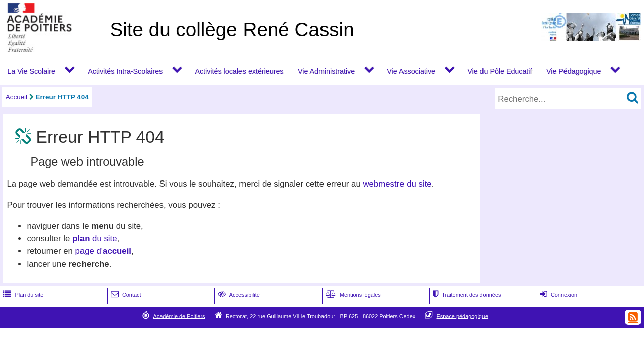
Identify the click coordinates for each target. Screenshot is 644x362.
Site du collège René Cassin (232, 29)
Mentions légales (352, 295)
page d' (103, 251)
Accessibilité (238, 295)
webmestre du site (397, 184)
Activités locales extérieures (239, 71)
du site (95, 239)
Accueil (16, 97)
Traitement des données (466, 295)
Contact (125, 295)
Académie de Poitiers (179, 316)
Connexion (558, 295)
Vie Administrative (326, 71)
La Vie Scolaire (31, 71)
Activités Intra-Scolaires (125, 71)
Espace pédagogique (463, 316)
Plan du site (22, 295)
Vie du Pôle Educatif (500, 71)
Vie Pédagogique (574, 71)
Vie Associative (411, 71)
